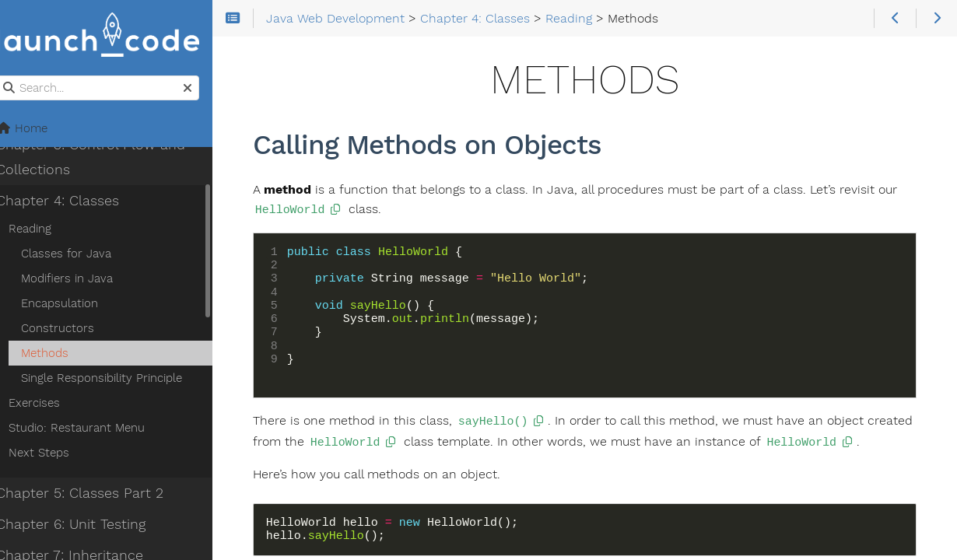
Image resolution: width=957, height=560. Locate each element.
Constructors (74, 329)
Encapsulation (76, 304)
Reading (46, 229)
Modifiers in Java (83, 279)
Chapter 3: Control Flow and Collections (107, 158)
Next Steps (55, 453)
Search (14, 77)
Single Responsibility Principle (118, 379)
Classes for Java (82, 254)
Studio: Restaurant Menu (93, 429)
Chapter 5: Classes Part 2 (96, 494)
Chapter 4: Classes (74, 201)
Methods (61, 354)
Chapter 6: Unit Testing (87, 525)
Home (38, 129)
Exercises (51, 404)
